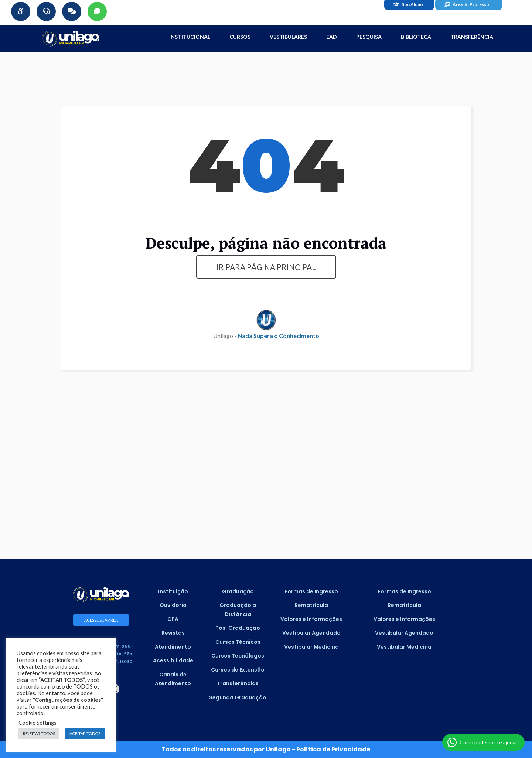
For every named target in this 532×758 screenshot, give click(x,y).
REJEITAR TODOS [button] (39, 733)
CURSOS (240, 37)
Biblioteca (416, 37)
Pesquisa (369, 37)
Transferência (472, 37)
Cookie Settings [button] (37, 723)
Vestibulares (288, 37)
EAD (332, 37)
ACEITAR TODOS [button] (85, 733)
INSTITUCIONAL (190, 37)
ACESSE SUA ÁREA (101, 620)
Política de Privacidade (333, 749)
